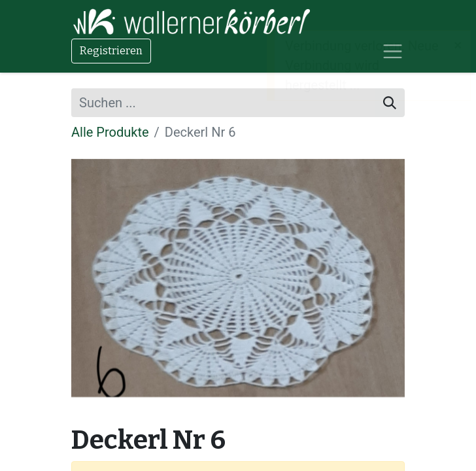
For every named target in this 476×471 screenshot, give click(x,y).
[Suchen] (390, 103)
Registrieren (111, 51)
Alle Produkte (110, 132)
